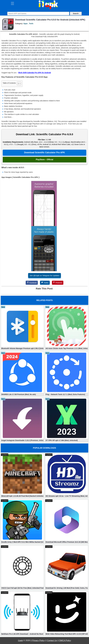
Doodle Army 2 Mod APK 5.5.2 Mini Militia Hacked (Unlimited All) (22, 542)
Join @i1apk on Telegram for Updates (45, 275)
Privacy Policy (39, 640)
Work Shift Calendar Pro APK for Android (35, 73)
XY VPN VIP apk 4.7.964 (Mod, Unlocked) (62, 440)
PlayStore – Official (44, 160)
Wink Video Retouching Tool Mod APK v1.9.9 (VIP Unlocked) (67, 634)
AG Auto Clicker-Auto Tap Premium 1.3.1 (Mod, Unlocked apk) (67, 348)
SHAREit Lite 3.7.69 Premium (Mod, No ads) (19, 394)
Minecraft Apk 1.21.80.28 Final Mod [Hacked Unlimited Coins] (22, 496)
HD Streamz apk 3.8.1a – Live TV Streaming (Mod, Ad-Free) (67, 496)
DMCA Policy (65, 640)
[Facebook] (32, 283)
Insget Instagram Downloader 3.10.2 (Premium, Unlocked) (22, 440)
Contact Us (52, 640)
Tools (31, 24)
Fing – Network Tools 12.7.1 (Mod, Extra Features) (65, 394)
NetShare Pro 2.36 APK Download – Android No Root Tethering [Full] (22, 634)
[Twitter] (45, 283)
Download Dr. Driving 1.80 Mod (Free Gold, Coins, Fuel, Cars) (67, 588)
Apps (25, 24)
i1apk (20, 640)
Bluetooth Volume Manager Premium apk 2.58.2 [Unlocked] (22, 348)
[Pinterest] (58, 283)
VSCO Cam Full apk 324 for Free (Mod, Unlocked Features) (22, 588)
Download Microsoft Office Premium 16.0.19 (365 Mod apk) (67, 542)
